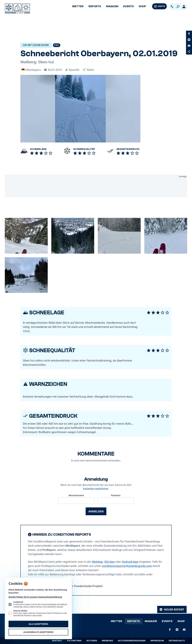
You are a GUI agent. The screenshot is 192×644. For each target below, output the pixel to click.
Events (128, 6)
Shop (142, 6)
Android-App (130, 562)
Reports (95, 6)
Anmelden (96, 511)
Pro (57, 45)
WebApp (97, 562)
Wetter (78, 6)
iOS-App (109, 562)
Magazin (112, 6)
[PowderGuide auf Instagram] (189, 40)
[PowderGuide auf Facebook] (189, 34)
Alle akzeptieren (38, 624)
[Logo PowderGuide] (17, 9)
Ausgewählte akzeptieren (38, 632)
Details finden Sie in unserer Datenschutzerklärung (35, 597)
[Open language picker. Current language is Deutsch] (172, 7)
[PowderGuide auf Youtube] (189, 46)
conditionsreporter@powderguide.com (127, 566)
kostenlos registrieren (96, 488)
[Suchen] (178, 7)
